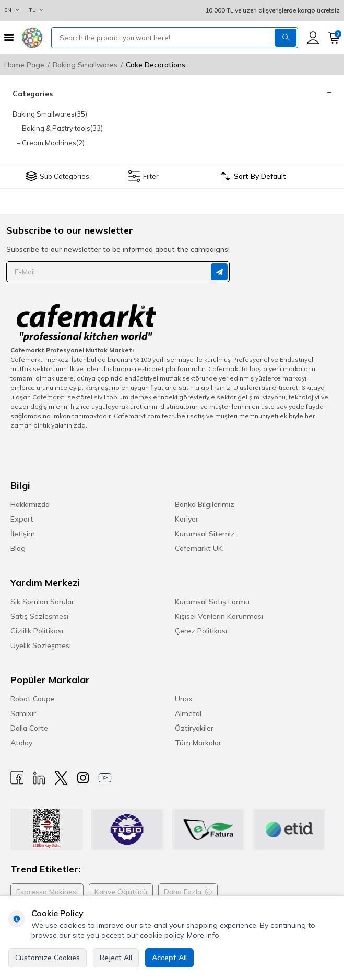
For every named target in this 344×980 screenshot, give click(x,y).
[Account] (313, 38)
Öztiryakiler (194, 728)
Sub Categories (57, 176)
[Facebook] (17, 778)
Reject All (116, 958)
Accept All (169, 958)
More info (203, 935)
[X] (61, 778)
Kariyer (187, 519)
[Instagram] (83, 778)
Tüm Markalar (198, 743)
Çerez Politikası (201, 631)
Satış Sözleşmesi (39, 616)
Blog (18, 548)
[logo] (32, 38)
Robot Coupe (33, 699)
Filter (144, 176)
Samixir (23, 713)
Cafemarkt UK (199, 548)
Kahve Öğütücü (121, 892)
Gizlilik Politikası (37, 631)
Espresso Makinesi (47, 892)
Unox (184, 699)
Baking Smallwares (85, 65)
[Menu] (9, 37)
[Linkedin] (39, 778)
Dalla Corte (29, 728)
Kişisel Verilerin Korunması (219, 616)
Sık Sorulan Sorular (42, 602)
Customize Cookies (48, 958)
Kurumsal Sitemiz (205, 534)
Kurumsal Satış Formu (212, 602)
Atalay (21, 743)
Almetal (188, 713)
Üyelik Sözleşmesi (41, 645)
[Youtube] (105, 778)
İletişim (23, 534)
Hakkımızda (30, 504)
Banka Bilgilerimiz (205, 504)
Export (22, 519)
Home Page (24, 65)
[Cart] (334, 38)
